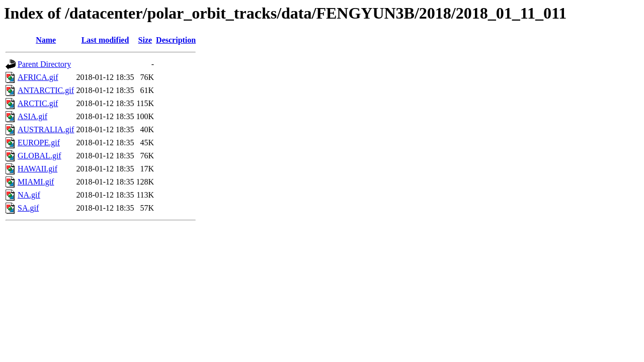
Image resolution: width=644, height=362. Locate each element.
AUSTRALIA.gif (46, 129)
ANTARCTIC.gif (46, 90)
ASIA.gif (32, 116)
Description (176, 40)
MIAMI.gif (36, 182)
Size (145, 40)
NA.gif (29, 195)
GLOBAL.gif (39, 156)
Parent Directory (44, 64)
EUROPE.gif (39, 143)
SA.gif (28, 208)
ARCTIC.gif (38, 103)
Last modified (105, 40)
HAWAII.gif (37, 169)
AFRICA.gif (38, 77)
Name (46, 40)
